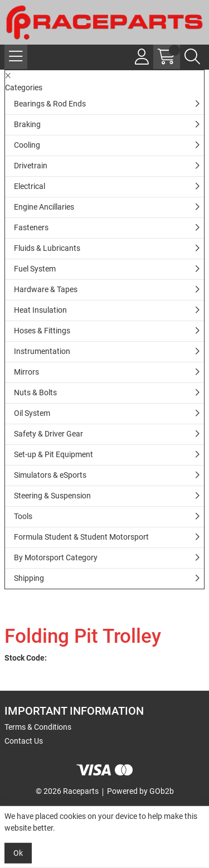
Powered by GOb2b (140, 791)
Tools (23, 516)
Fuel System (35, 269)
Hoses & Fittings (42, 331)
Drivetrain (31, 166)
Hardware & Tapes (46, 289)
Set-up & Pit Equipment (54, 454)
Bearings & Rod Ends (50, 104)
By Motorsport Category (56, 557)
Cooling (27, 145)
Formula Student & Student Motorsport (81, 537)
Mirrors (26, 372)
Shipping (29, 578)
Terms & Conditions (38, 727)
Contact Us (24, 741)
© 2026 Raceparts (67, 791)
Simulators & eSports (50, 475)
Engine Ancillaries (44, 207)
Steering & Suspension (52, 496)
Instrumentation (42, 351)
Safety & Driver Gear (48, 434)
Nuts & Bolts (35, 392)
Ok (18, 853)
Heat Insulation (40, 310)
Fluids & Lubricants (47, 248)
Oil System (32, 413)
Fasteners (31, 227)
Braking (27, 124)
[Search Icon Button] (192, 57)
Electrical (30, 186)
